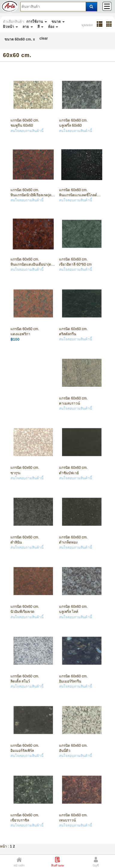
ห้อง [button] (53, 27)
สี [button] (40, 27)
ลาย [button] (28, 27)
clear (44, 38)
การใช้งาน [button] (37, 22)
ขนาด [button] (58, 22)
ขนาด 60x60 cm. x (20, 39)
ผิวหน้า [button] (10, 27)
